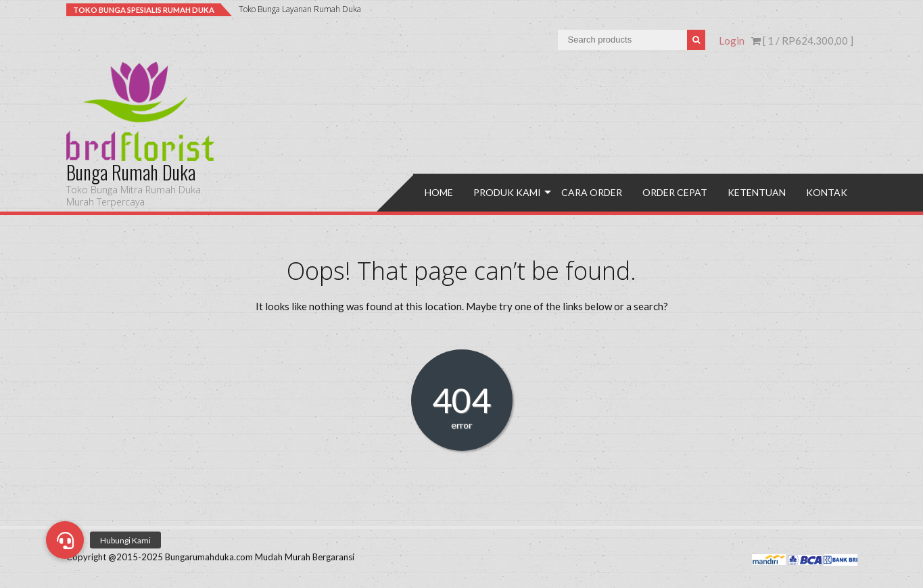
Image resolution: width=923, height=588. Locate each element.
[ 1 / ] (802, 41)
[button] (65, 540)
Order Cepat (675, 192)
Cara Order (592, 192)
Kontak (827, 192)
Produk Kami (507, 192)
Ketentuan (757, 192)
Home (439, 192)
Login (732, 41)
